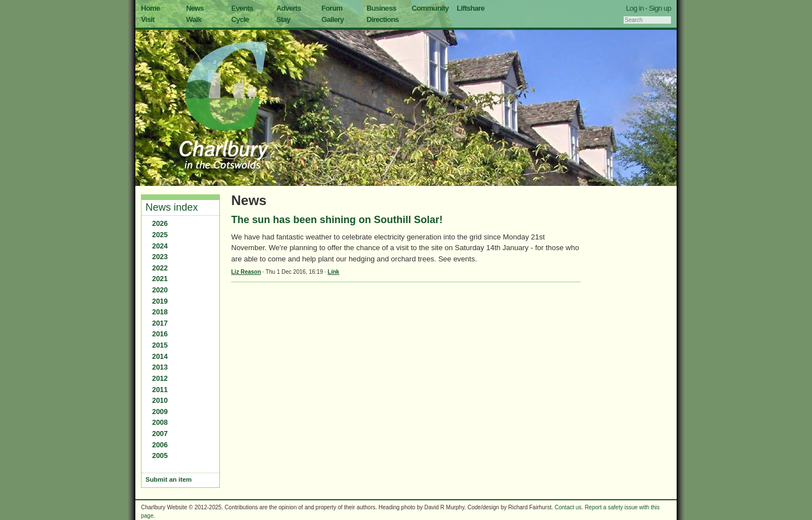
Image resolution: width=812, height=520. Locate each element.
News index (172, 207)
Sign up (660, 8)
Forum (332, 8)
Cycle (240, 19)
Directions (383, 19)
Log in (635, 8)
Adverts (289, 8)
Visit (148, 19)
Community (430, 8)
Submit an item (169, 479)
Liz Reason (246, 272)
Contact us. (569, 507)
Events (242, 8)
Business (381, 8)
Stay (283, 19)
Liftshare (471, 8)
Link (334, 272)
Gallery (333, 19)
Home (151, 8)
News (195, 8)
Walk (194, 19)
